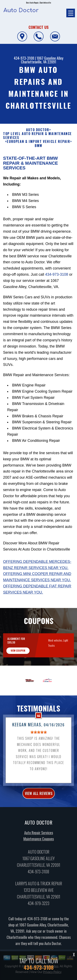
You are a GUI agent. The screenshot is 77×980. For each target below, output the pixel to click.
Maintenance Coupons (39, 859)
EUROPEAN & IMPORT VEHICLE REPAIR (38, 162)
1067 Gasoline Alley (50, 58)
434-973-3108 (24, 58)
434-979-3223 (38, 923)
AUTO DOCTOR (38, 150)
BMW (38, 166)
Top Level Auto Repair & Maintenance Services (37, 156)
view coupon (18, 671)
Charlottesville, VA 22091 (39, 62)
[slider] (39, 752)
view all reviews (39, 813)
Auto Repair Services (39, 853)
